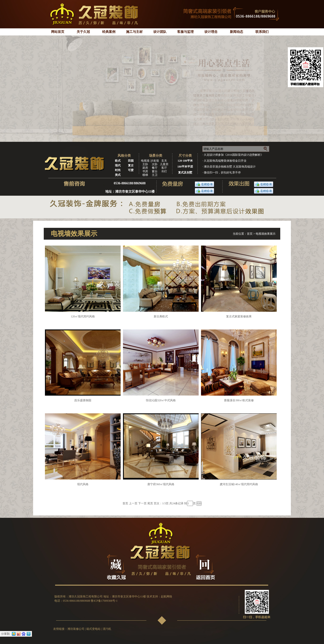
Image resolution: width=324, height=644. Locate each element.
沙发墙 (155, 161)
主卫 (155, 175)
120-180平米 (185, 161)
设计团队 (160, 32)
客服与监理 (185, 32)
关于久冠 (83, 32)
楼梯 (145, 175)
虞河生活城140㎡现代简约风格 (239, 484)
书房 (145, 171)
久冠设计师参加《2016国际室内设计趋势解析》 (234, 155)
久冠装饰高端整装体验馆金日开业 (225, 161)
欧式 (118, 161)
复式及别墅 (185, 173)
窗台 (155, 171)
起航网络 (166, 596)
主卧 (145, 164)
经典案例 (109, 32)
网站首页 (58, 32)
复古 (131, 165)
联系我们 (262, 32)
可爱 (131, 170)
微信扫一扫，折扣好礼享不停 (222, 173)
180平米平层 (185, 167)
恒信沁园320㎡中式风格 (161, 400)
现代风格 (83, 484)
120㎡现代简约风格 (83, 316)
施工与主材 (134, 32)
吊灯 (164, 171)
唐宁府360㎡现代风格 (161, 484)
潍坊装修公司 (76, 629)
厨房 (145, 168)
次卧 (155, 164)
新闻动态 (236, 32)
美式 (118, 175)
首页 (250, 234)
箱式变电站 (93, 629)
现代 (118, 165)
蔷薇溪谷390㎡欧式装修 (239, 400)
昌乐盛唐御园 (83, 400)
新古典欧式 (161, 316)
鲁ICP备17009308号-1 (104, 601)
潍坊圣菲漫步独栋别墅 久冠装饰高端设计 (230, 167)
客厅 (164, 168)
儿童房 (164, 164)
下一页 (142, 503)
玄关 (164, 161)
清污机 (107, 629)
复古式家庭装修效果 (239, 316)
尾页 (150, 503)
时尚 (118, 170)
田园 (131, 161)
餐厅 (155, 168)
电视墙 (145, 161)
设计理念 (211, 32)
